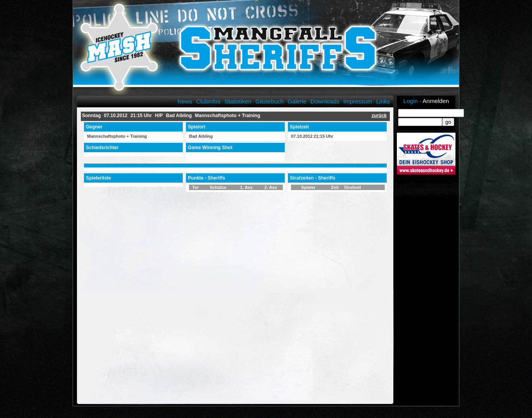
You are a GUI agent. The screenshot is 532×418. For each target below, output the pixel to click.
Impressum (358, 101)
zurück (379, 116)
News (185, 101)
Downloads (325, 101)
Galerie (297, 101)
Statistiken (238, 101)
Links (383, 101)
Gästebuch (270, 101)
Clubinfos (208, 101)
